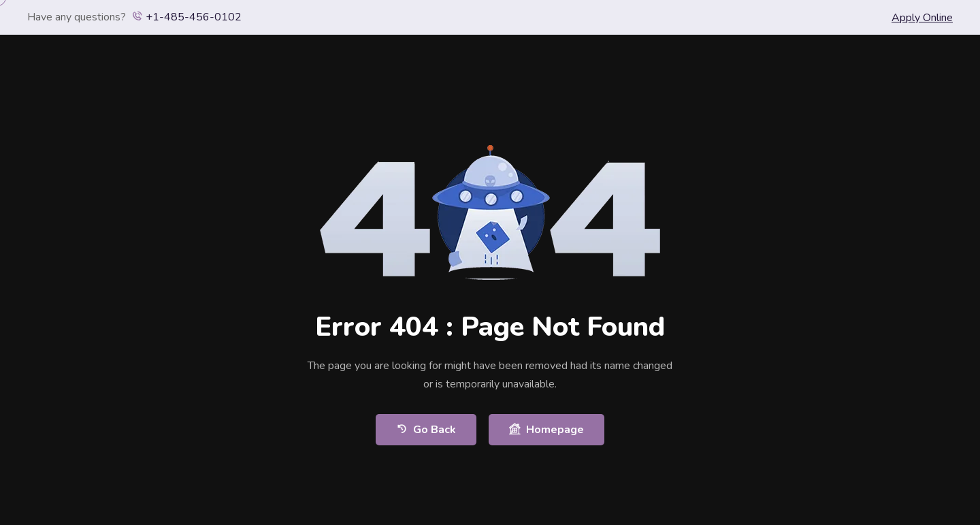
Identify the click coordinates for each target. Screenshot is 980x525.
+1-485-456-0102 (187, 17)
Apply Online (922, 18)
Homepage (546, 429)
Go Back (426, 429)
